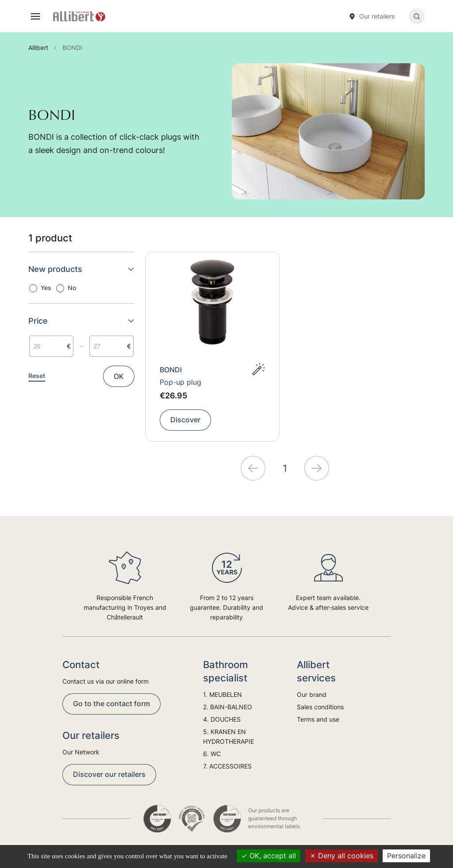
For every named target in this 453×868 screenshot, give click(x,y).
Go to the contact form (111, 704)
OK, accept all (269, 856)
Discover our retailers (109, 774)
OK (119, 376)
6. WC (212, 754)
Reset (37, 376)
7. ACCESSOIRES (227, 766)
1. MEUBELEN (223, 694)
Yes (46, 288)
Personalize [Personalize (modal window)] (406, 856)
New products (81, 269)
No (72, 288)
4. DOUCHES (222, 719)
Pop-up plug (180, 382)
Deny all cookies (342, 856)
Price (81, 321)
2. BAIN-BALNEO (228, 707)
